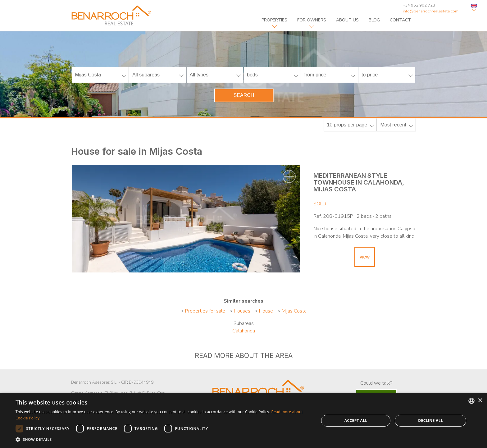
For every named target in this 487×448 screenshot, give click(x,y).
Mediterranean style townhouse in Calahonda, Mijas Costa (359, 182)
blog (374, 20)
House (266, 311)
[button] (163, 440)
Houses (242, 311)
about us (347, 20)
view (365, 257)
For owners (312, 20)
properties (274, 20)
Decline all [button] (430, 421)
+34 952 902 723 (419, 5)
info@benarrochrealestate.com (431, 11)
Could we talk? (376, 383)
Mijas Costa (294, 311)
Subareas (244, 323)
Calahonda (244, 331)
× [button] (480, 401)
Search (244, 95)
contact (400, 20)
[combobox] (471, 401)
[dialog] (243, 421)
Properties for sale (205, 311)
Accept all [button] (356, 421)
